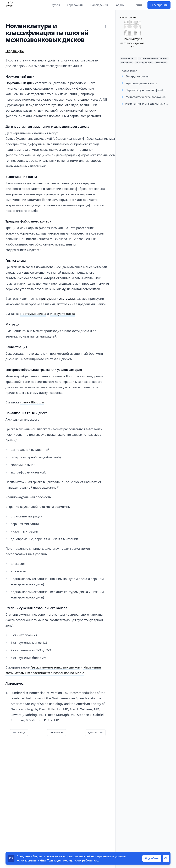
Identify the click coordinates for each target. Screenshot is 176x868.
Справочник (75, 5)
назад (19, 733)
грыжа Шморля (32, 402)
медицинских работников (81, 860)
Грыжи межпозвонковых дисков (55, 667)
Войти (138, 5)
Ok (166, 858)
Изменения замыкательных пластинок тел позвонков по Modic (53, 670)
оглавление (57, 732)
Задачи (120, 5)
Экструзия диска (62, 314)
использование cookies (78, 856)
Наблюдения (99, 5)
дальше (95, 733)
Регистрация (159, 5)
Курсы (56, 5)
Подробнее (152, 858)
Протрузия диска (33, 314)
